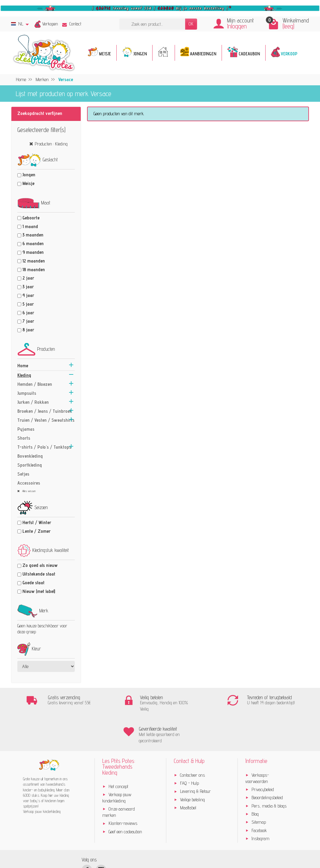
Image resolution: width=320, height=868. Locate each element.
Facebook (259, 799)
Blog (255, 783)
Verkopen (50, 24)
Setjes (23, 474)
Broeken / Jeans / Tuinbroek (45, 411)
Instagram (260, 807)
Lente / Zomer (36, 531)
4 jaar (28, 295)
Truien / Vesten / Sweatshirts (46, 420)
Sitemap (259, 791)
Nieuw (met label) (39, 591)
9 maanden (33, 252)
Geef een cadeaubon (125, 800)
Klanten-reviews (123, 792)
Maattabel (188, 776)
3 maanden (33, 235)
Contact (72, 24)
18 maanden (34, 270)
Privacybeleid (263, 758)
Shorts (24, 438)
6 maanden (33, 243)
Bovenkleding (30, 456)
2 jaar (28, 278)
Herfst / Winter (37, 522)
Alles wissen (28, 491)
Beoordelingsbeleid (267, 766)
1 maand (30, 226)
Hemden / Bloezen (35, 384)
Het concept (118, 755)
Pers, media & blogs (269, 774)
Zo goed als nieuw (40, 565)
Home (23, 366)
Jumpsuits (27, 393)
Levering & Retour (195, 760)
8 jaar (28, 330)
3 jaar (28, 287)
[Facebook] (87, 839)
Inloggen (237, 26)
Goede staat (33, 583)
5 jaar (28, 304)
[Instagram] (101, 839)
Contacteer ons (192, 744)
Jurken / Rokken (33, 402)
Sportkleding (30, 465)
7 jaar (28, 321)
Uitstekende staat (39, 574)
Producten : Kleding (51, 144)
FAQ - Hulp (189, 752)
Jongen (29, 175)
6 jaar (28, 313)
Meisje (28, 183)
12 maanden (34, 261)
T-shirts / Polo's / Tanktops (44, 447)
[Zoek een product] (152, 24)
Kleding (24, 375)
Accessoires (29, 483)
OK (191, 24)
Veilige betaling (192, 768)
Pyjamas (26, 429)
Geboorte (31, 218)
